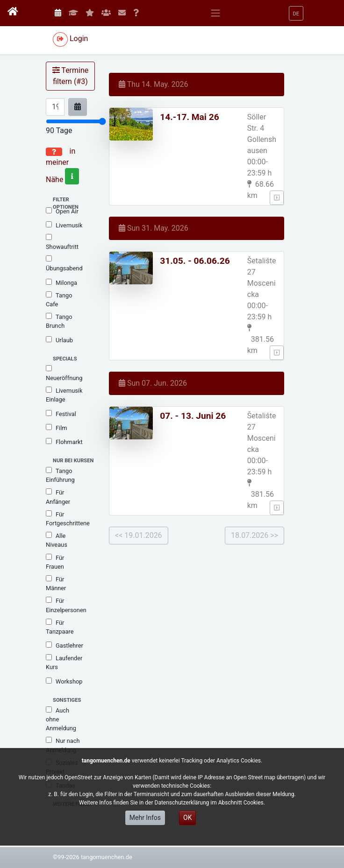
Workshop (64, 681)
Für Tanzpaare (60, 627)
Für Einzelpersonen (66, 605)
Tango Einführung (60, 475)
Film (57, 428)
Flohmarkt (64, 442)
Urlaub (59, 340)
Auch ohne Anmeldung (61, 719)
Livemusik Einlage (64, 395)
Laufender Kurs (64, 662)
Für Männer (56, 583)
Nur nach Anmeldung (63, 745)
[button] (296, 13)
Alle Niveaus (57, 540)
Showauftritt (62, 242)
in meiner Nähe (62, 165)
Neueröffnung (64, 373)
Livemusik (64, 225)
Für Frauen (55, 562)
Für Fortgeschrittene (68, 519)
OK (187, 818)
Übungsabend (64, 264)
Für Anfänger (58, 497)
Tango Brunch (59, 321)
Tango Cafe (59, 300)
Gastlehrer (64, 645)
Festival (61, 414)
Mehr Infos (145, 818)
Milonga (61, 282)
